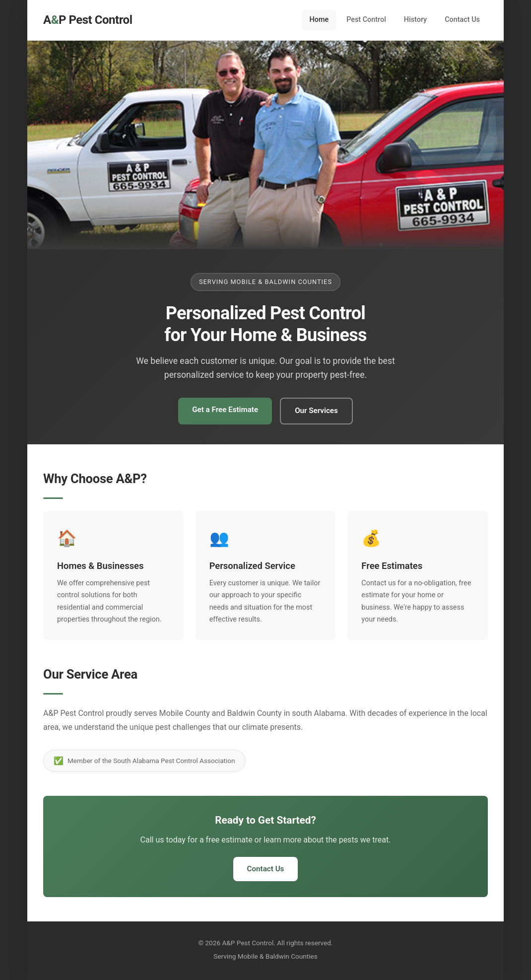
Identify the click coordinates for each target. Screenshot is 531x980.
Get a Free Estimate (225, 410)
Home (319, 20)
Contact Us (462, 20)
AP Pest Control (88, 20)
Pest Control (366, 20)
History (415, 20)
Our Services (316, 411)
